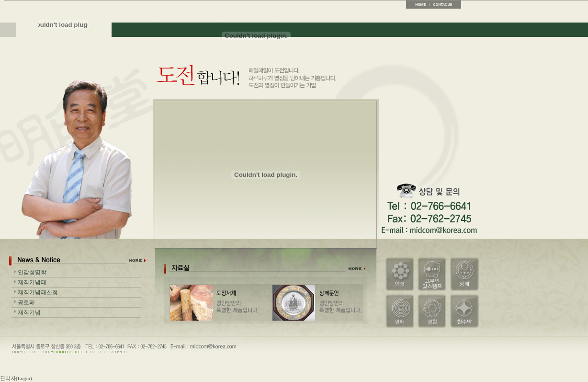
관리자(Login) (16, 378)
